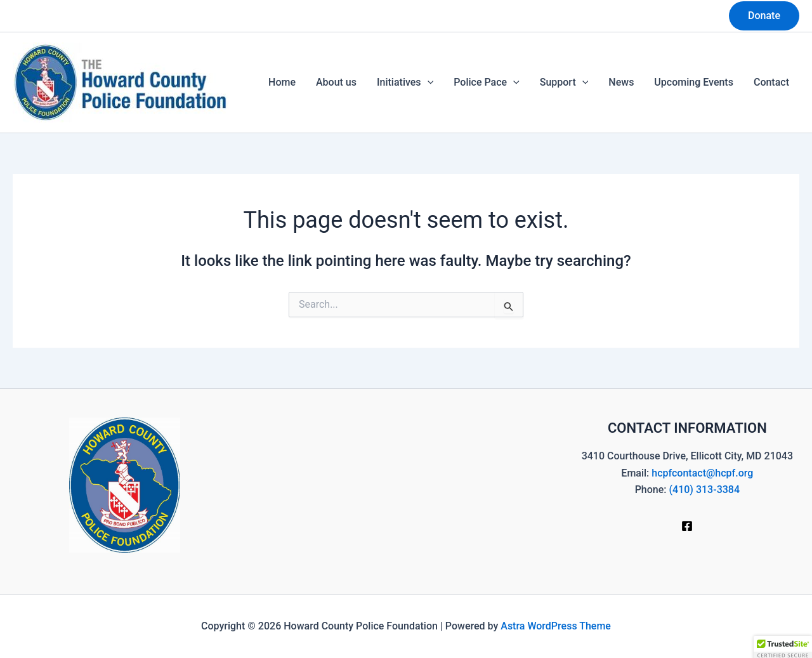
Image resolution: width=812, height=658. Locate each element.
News (621, 82)
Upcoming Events (694, 82)
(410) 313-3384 (704, 490)
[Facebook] (687, 526)
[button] (764, 16)
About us (336, 82)
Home (282, 82)
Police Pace (487, 82)
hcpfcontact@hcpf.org (702, 473)
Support (564, 82)
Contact (771, 82)
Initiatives (405, 82)
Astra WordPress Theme (556, 626)
